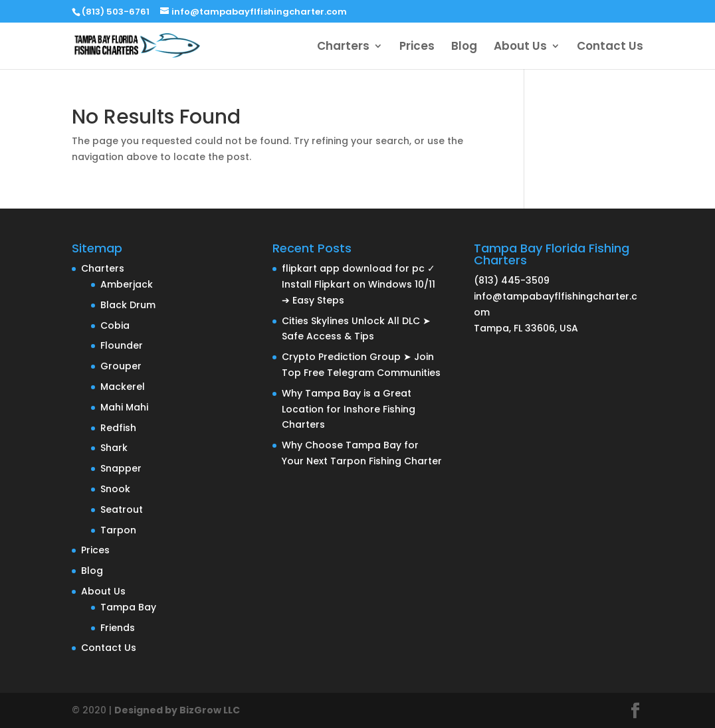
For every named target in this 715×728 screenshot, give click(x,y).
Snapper (121, 468)
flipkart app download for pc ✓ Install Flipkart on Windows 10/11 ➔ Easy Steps (358, 284)
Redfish (118, 428)
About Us (520, 47)
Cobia (115, 325)
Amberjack (127, 284)
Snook (115, 489)
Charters (343, 47)
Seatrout (122, 509)
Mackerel (123, 387)
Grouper (121, 366)
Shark (114, 448)
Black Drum (128, 305)
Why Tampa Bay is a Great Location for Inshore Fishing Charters (349, 409)
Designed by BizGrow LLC (177, 710)
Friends (118, 628)
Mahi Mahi (124, 407)
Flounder (122, 345)
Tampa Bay (128, 607)
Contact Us (610, 47)
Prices (417, 47)
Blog (464, 47)
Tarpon (118, 530)
